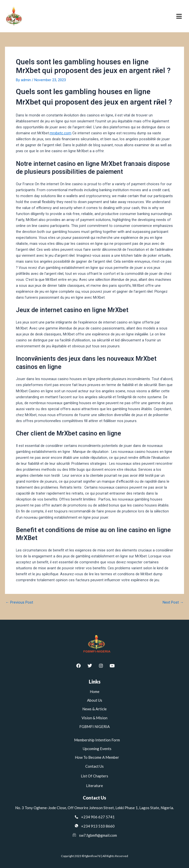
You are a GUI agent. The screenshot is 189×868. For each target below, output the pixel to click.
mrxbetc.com (61, 133)
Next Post (173, 602)
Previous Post (19, 602)
